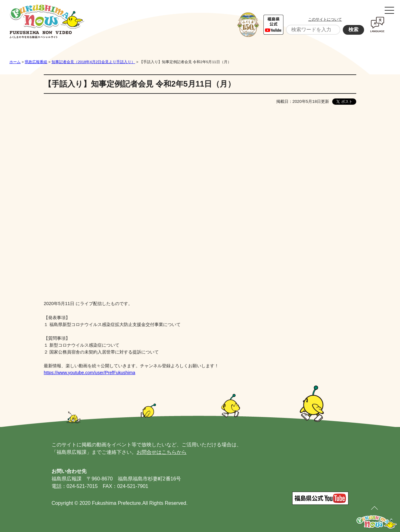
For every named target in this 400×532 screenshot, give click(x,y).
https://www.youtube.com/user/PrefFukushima (90, 373)
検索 (353, 30)
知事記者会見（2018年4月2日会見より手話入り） (93, 62)
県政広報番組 (36, 62)
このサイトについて (325, 19)
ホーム (15, 62)
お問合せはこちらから (162, 452)
